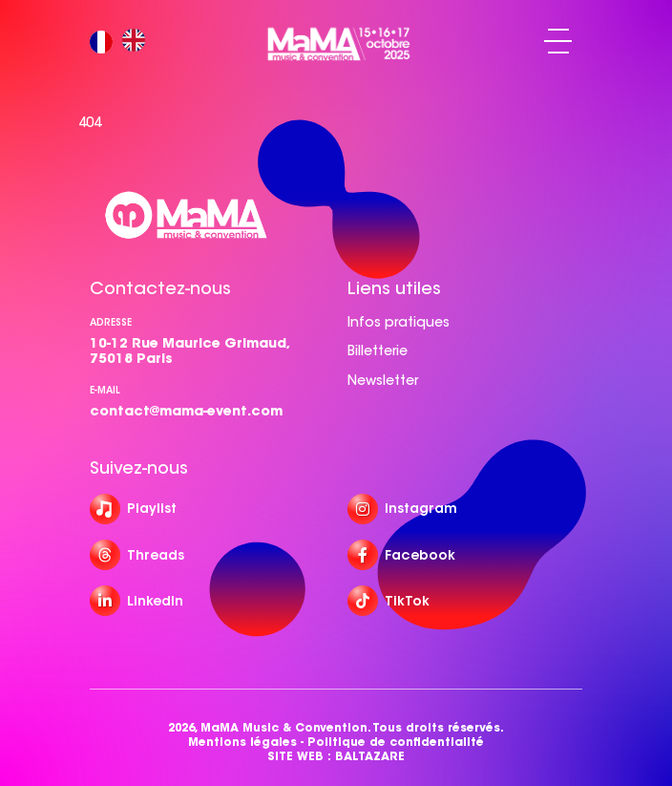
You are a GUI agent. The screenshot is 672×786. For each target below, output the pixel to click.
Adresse (111, 322)
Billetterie (378, 351)
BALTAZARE (370, 756)
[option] (138, 42)
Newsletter (383, 380)
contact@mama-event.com (186, 411)
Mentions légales (242, 742)
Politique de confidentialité (396, 742)
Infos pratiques (399, 322)
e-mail (105, 390)
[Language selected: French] (122, 42)
